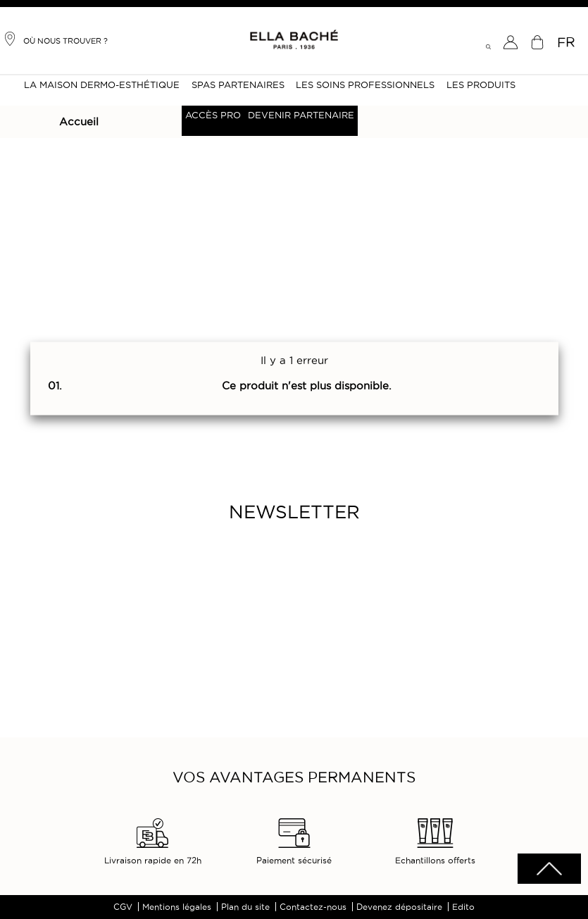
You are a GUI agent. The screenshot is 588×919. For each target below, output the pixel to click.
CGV (123, 907)
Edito (463, 907)
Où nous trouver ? (55, 39)
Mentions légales (177, 907)
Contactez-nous (313, 907)
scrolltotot (549, 869)
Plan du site (245, 907)
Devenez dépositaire (399, 907)
